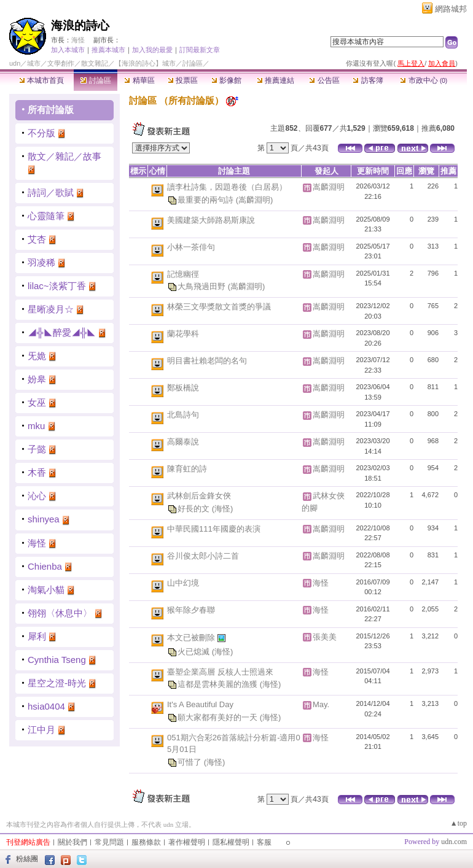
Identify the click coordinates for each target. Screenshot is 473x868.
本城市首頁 (41, 80)
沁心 (37, 496)
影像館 (226, 80)
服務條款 (146, 842)
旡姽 (37, 356)
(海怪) (223, 508)
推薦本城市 (108, 50)
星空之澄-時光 (57, 683)
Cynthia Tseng (57, 660)
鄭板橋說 (183, 388)
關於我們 (72, 842)
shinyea (44, 519)
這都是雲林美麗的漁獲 (219, 684)
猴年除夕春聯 (191, 610)
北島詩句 (183, 415)
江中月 (41, 730)
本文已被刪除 (192, 637)
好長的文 (195, 508)
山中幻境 (183, 583)
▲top (459, 823)
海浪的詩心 (80, 25)
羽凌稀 (41, 262)
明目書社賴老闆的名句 (207, 361)
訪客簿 (368, 80)
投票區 (183, 80)
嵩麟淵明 (329, 187)
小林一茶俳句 (191, 247)
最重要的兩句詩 (207, 199)
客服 (264, 842)
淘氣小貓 (46, 590)
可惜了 (191, 761)
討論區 (96, 80)
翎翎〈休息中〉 (60, 613)
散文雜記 (95, 63)
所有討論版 (51, 110)
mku (36, 426)
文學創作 (61, 63)
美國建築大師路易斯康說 (211, 220)
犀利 (37, 636)
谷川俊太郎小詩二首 (203, 556)
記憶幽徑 (183, 274)
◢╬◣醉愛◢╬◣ (62, 332)
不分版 (41, 133)
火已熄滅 (195, 651)
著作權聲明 (187, 842)
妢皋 (37, 379)
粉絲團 (27, 859)
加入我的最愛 (152, 50)
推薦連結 (276, 80)
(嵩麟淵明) (255, 199)
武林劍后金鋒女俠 (199, 496)
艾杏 (37, 239)
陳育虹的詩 (187, 469)
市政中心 (424, 80)
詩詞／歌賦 (51, 192)
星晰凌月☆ (51, 309)
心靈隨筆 (46, 216)
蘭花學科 (183, 334)
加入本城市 (68, 50)
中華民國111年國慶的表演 (214, 529)
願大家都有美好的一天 (219, 717)
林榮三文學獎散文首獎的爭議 (219, 307)
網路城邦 (451, 9)
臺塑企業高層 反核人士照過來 (220, 672)
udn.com (454, 842)
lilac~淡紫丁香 (57, 286)
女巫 (37, 402)
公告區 (324, 80)
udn (15, 63)
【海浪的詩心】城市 (145, 63)
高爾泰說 (183, 442)
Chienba (45, 566)
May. (321, 704)
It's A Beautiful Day (200, 704)
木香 (37, 472)
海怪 (78, 40)
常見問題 (109, 842)
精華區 (139, 80)
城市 (34, 63)
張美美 (325, 637)
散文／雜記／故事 (64, 156)
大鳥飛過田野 (203, 286)
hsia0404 (46, 706)
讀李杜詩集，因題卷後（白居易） (227, 187)
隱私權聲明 (231, 842)
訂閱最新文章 (200, 50)
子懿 (37, 449)
